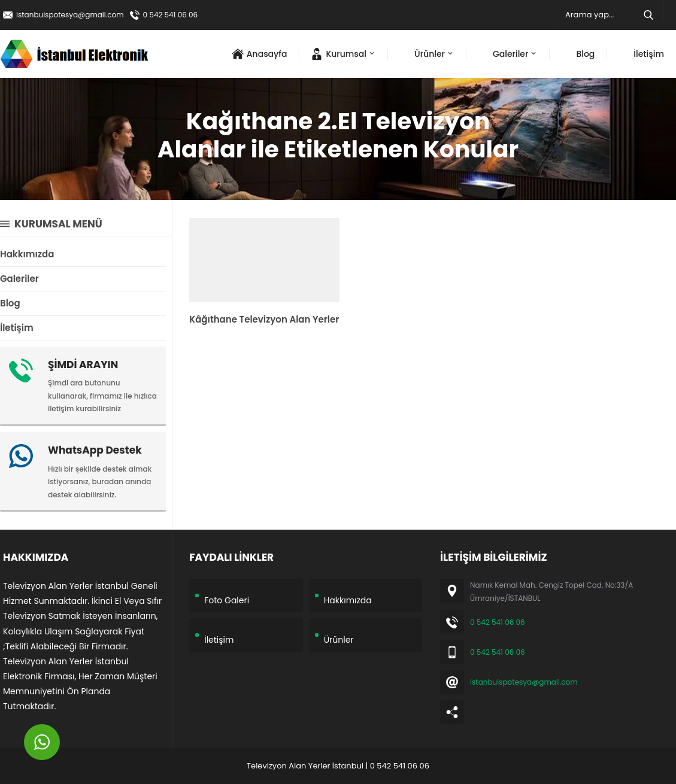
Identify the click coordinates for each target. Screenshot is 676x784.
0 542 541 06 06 (171, 15)
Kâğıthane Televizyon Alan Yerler (264, 319)
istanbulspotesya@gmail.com (70, 15)
